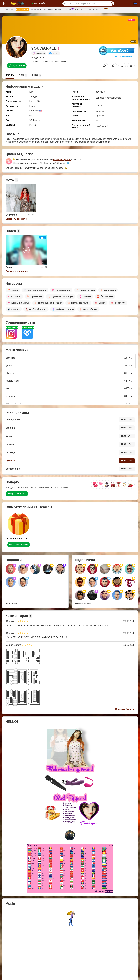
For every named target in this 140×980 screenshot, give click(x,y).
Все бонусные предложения (59, 9)
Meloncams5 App (96, 9)
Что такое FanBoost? (125, 56)
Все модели (8, 10)
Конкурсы (80, 10)
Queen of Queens (62, 159)
